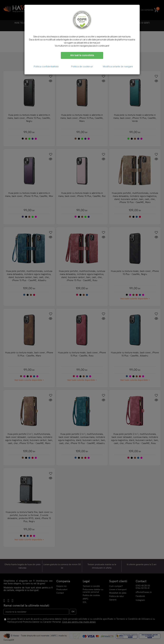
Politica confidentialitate (46, 67)
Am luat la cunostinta (82, 55)
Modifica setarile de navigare (118, 67)
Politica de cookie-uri (82, 67)
